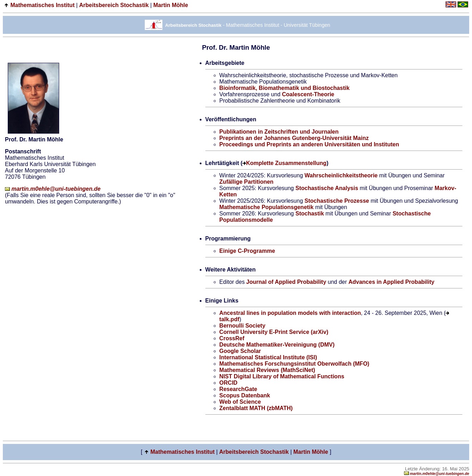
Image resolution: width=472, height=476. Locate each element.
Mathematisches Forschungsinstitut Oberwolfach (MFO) (294, 364)
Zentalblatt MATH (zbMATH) (256, 408)
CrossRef (232, 338)
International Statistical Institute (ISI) (268, 357)
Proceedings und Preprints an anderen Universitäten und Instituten (309, 144)
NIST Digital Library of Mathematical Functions (282, 376)
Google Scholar (240, 351)
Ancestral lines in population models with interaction (290, 313)
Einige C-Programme (247, 251)
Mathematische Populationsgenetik (267, 207)
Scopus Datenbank (245, 395)
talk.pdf (229, 319)
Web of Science (240, 402)
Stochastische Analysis (327, 188)
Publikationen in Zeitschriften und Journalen (279, 132)
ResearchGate (238, 389)
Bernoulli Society (243, 326)
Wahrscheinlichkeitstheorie (341, 175)
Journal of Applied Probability (286, 282)
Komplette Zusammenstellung (286, 163)
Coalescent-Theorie (308, 94)
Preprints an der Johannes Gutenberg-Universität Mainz (294, 138)
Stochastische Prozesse (337, 201)
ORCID (229, 383)
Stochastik (310, 213)
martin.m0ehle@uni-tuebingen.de (53, 189)
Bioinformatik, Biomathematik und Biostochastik (285, 88)
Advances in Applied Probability (391, 282)
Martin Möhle (171, 5)
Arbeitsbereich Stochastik (114, 5)
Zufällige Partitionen (247, 182)
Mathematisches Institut (42, 5)
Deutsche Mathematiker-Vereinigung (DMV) (277, 345)
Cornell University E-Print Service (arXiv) (274, 332)
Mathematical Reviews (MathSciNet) (267, 370)
